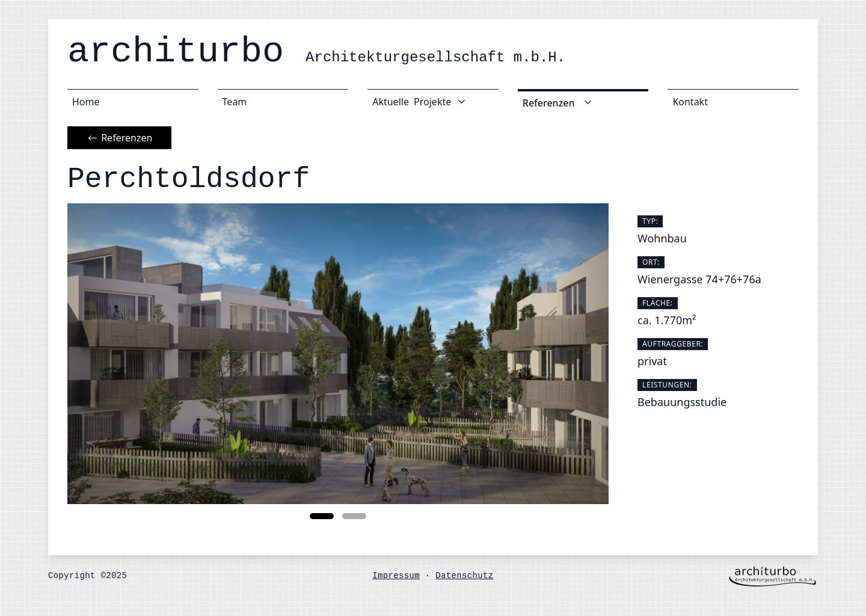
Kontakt (690, 102)
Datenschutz (464, 576)
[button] (322, 516)
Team (235, 102)
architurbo (316, 52)
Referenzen (119, 138)
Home (86, 102)
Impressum (396, 576)
